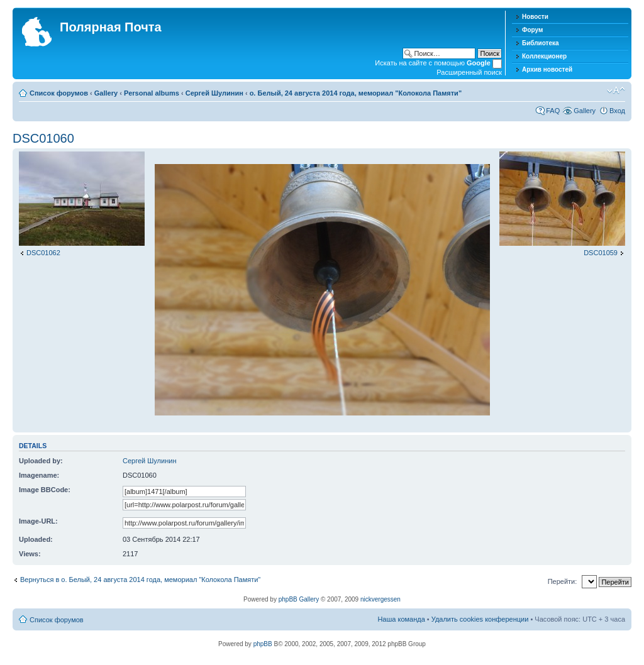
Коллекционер (544, 56)
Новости (535, 17)
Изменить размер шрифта (616, 91)
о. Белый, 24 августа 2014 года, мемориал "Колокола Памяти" (356, 93)
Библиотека (541, 43)
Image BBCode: (45, 490)
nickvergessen (380, 599)
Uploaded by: (41, 461)
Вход (617, 111)
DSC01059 (601, 253)
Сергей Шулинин (214, 93)
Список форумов (59, 93)
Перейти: (563, 581)
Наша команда (401, 619)
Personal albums (152, 93)
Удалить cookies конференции (480, 619)
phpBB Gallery (299, 599)
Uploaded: (36, 539)
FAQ (553, 111)
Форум (532, 30)
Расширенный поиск (469, 72)
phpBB (263, 644)
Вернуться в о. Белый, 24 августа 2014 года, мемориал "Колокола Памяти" (140, 580)
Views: (30, 554)
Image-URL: (38, 521)
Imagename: (39, 475)
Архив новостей (547, 69)
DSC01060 (43, 138)
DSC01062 (43, 253)
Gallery (106, 93)
